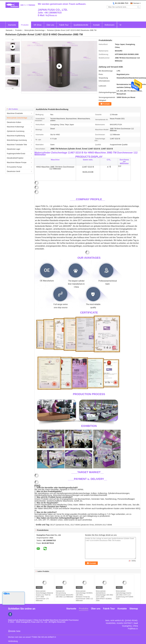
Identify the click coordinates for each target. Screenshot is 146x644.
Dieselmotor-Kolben (14, 122)
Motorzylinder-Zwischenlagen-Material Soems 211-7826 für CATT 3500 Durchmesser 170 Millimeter (44, 596)
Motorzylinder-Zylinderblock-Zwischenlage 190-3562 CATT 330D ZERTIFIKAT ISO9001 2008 (104, 596)
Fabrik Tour (64, 25)
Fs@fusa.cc (133, 629)
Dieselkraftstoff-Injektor (15, 158)
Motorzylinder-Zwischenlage (35, 30)
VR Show (37, 25)
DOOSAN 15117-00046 (103, 525)
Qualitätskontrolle (81, 25)
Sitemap (134, 609)
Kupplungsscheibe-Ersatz (16, 154)
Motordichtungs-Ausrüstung (17, 140)
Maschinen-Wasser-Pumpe (17, 162)
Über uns (50, 25)
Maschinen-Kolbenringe (15, 127)
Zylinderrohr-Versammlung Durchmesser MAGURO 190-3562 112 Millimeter (65, 594)
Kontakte (122, 609)
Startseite (12, 25)
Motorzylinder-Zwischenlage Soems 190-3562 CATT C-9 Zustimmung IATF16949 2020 (125, 595)
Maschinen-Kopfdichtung (16, 136)
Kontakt (96, 25)
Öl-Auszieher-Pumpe (14, 167)
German (136, 3)
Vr (120, 25)
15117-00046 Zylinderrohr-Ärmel (82, 525)
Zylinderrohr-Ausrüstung (16, 131)
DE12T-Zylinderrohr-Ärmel (60, 525)
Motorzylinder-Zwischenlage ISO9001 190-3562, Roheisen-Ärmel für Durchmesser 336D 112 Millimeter (84, 596)
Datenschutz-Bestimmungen (20, 620)
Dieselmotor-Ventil (13, 171)
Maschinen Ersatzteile (15, 113)
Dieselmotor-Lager (14, 149)
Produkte (25, 25)
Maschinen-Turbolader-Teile (17, 145)
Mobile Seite (14, 631)
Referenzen (109, 25)
